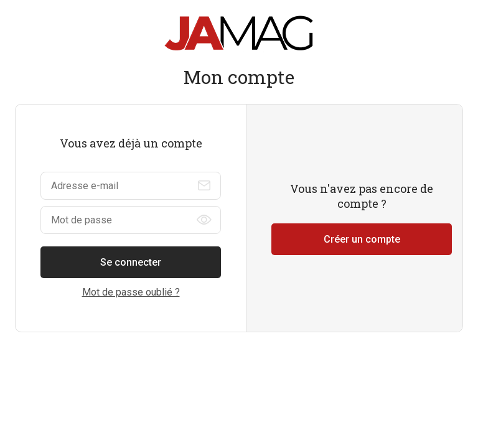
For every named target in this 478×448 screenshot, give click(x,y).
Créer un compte (362, 239)
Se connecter (131, 262)
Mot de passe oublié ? (131, 292)
